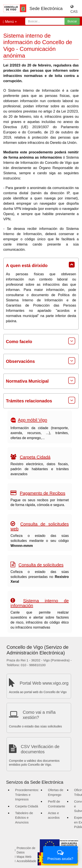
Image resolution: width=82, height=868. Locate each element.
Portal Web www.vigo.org (44, 683)
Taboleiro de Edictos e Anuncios (24, 818)
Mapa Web (24, 857)
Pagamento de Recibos (43, 493)
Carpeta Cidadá (35, 457)
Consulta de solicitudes (41, 565)
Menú (8, 22)
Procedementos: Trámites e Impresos (27, 795)
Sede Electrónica (46, 8)
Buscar (72, 21)
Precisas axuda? (60, 854)
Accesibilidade (26, 861)
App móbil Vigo (32, 420)
